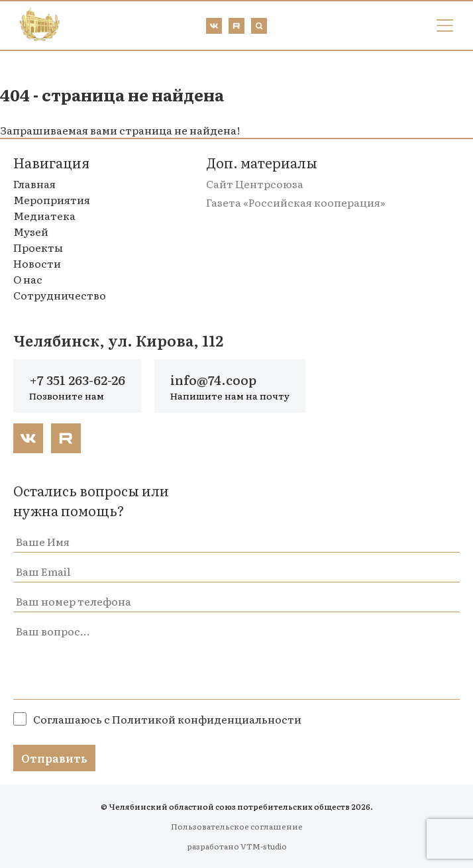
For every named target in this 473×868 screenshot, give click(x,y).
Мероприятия (52, 199)
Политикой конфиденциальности (207, 719)
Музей (31, 231)
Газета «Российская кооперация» (296, 202)
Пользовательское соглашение (237, 826)
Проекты (38, 247)
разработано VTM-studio (237, 846)
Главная (34, 184)
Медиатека (44, 215)
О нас (28, 279)
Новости (37, 263)
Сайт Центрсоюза (255, 184)
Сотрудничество (60, 295)
